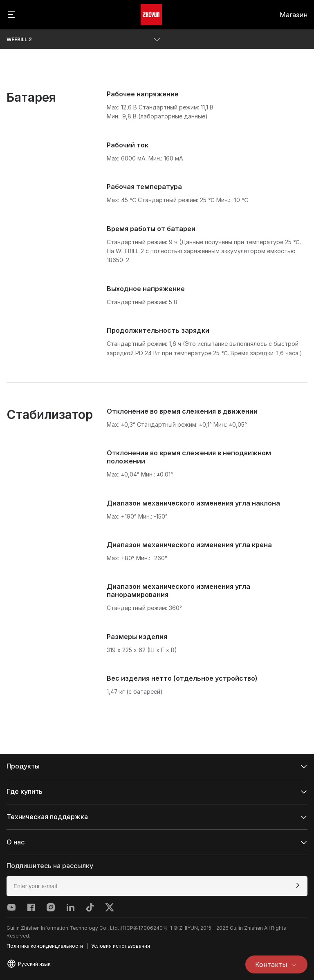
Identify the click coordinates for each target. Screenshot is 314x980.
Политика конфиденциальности (45, 946)
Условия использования (121, 946)
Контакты (276, 964)
